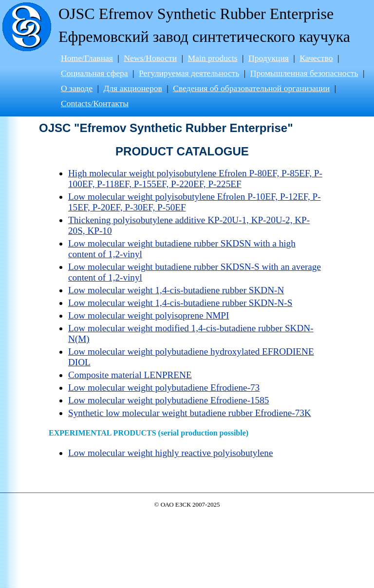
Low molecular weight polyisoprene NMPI (149, 315)
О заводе (77, 88)
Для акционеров (132, 88)
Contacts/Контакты (95, 103)
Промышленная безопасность (304, 73)
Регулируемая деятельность (189, 73)
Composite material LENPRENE (130, 375)
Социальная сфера (94, 73)
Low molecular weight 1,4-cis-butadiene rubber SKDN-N (176, 290)
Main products (212, 58)
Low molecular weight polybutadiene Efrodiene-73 (164, 388)
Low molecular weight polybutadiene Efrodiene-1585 (168, 400)
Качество (316, 58)
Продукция (269, 58)
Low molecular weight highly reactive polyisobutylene (170, 453)
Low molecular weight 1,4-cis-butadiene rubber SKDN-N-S (180, 303)
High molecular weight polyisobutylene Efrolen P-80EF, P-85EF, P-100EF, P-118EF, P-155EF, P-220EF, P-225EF (195, 179)
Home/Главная (87, 58)
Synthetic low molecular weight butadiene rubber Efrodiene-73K (190, 413)
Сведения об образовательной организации (251, 88)
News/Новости (150, 58)
